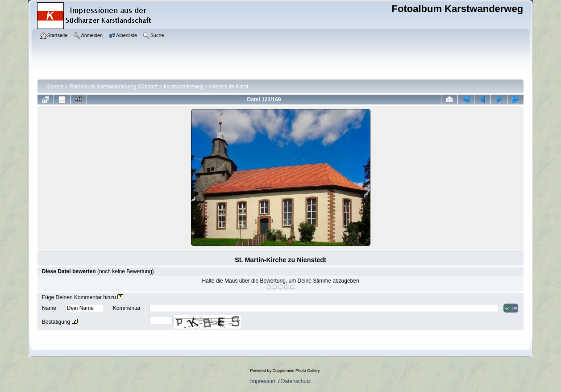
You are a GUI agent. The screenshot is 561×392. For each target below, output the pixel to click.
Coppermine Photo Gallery (296, 371)
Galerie (55, 87)
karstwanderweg (183, 87)
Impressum (263, 381)
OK (511, 308)
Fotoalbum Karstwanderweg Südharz (114, 87)
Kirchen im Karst (229, 87)
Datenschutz (296, 381)
